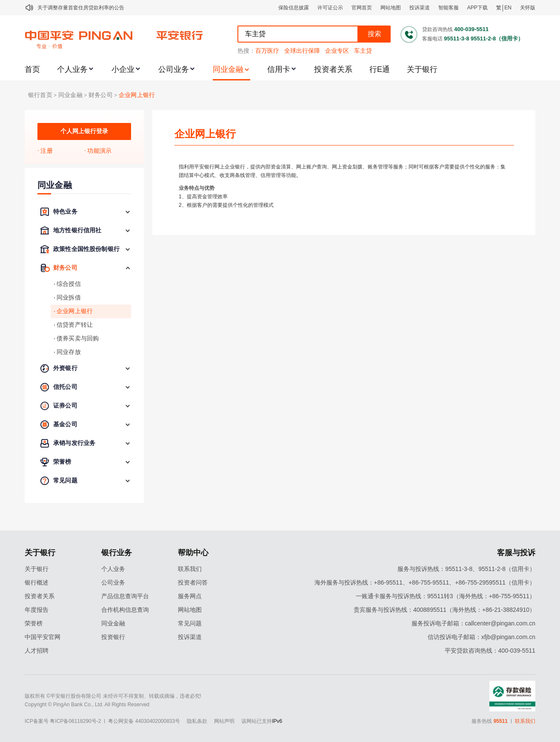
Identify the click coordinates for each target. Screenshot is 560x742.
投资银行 (113, 637)
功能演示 (99, 151)
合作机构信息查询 (125, 610)
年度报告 (37, 610)
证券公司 (65, 406)
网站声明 (224, 721)
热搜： (246, 51)
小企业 (123, 69)
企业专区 (337, 51)
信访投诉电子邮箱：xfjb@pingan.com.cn (481, 637)
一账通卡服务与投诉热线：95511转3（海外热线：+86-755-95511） (446, 596)
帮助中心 (193, 553)
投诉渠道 (420, 8)
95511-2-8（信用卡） (497, 39)
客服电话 (432, 39)
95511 (501, 721)
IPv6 (277, 721)
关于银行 (422, 69)
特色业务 (65, 212)
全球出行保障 (302, 51)
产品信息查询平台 (125, 596)
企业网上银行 (137, 95)
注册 (46, 151)
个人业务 (72, 69)
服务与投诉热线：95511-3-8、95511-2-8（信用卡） (466, 569)
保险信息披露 (294, 8)
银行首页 (40, 95)
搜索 (374, 34)
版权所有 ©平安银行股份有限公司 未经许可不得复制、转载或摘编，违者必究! (113, 696)
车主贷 (363, 51)
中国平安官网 (43, 637)
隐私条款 (197, 721)
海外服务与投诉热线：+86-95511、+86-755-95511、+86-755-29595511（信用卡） (425, 582)
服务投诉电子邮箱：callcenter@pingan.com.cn (473, 623)
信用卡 (279, 69)
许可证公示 (330, 8)
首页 (32, 69)
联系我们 (190, 569)
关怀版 (528, 8)
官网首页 (362, 8)
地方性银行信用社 (77, 230)
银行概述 (37, 582)
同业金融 (228, 69)
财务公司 (101, 95)
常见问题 (65, 481)
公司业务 (174, 69)
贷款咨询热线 (437, 29)
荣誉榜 (62, 462)
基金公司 (65, 424)
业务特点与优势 (197, 188)
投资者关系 (333, 69)
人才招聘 (37, 651)
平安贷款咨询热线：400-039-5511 (490, 651)
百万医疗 (267, 51)
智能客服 (449, 8)
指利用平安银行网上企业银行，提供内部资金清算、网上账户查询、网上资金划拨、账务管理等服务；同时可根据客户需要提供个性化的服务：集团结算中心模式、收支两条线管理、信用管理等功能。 (342, 171)
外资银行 (65, 368)
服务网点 (190, 596)
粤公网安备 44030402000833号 (144, 721)
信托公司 (65, 387)
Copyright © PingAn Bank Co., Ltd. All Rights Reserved (87, 705)
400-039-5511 (471, 29)
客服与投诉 (516, 553)
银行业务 (117, 553)
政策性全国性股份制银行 (86, 249)
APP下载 (477, 8)
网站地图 (391, 8)
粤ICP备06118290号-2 (75, 721)
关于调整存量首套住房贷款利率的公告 (81, 8)
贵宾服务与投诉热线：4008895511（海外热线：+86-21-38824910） (444, 610)
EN (508, 8)
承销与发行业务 (74, 443)
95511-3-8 (456, 39)
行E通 (380, 69)
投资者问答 (193, 582)
